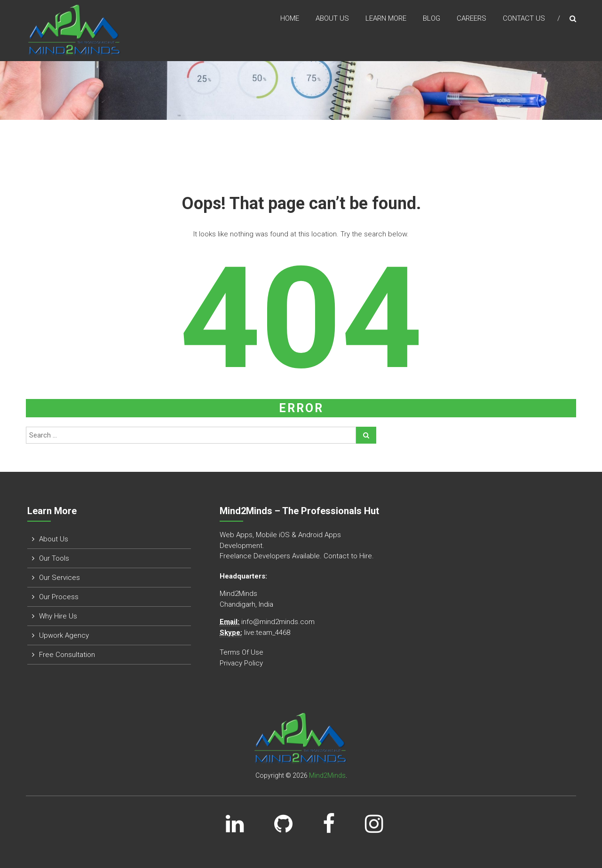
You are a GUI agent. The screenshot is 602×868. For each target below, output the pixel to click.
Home (290, 18)
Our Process (59, 597)
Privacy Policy (241, 663)
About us (332, 18)
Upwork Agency (64, 635)
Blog (432, 18)
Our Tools (54, 558)
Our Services (59, 578)
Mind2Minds (327, 775)
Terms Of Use (242, 652)
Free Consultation (67, 655)
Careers (471, 18)
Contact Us (524, 18)
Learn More (386, 18)
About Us (54, 539)
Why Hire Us (58, 616)
